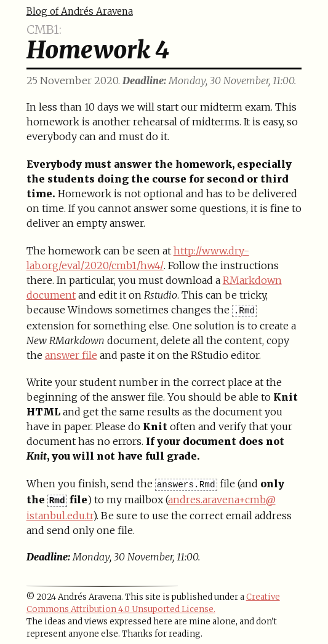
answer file (71, 355)
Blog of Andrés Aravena (80, 11)
